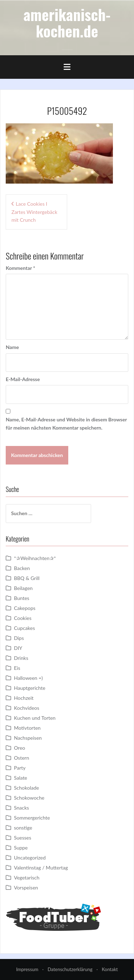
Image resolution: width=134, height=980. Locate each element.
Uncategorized (30, 858)
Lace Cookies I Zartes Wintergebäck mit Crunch (34, 212)
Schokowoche (29, 798)
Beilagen (23, 588)
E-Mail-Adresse (23, 379)
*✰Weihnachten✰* (35, 558)
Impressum (27, 969)
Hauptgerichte (30, 688)
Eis (17, 668)
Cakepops (25, 608)
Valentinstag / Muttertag (41, 868)
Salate (21, 778)
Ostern (21, 758)
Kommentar (20, 268)
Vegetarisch (27, 878)
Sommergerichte (32, 818)
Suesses (23, 838)
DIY (18, 648)
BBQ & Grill (27, 578)
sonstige (23, 828)
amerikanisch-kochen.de (67, 22)
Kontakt (110, 969)
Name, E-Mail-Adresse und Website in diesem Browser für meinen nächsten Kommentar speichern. (66, 423)
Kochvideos (27, 708)
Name (12, 347)
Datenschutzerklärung (70, 969)
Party (20, 768)
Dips (19, 638)
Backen (22, 568)
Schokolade (26, 788)
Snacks (21, 808)
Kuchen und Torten (35, 718)
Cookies (23, 618)
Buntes (22, 598)
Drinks (21, 658)
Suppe (21, 848)
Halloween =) (28, 678)
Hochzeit (24, 698)
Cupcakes (24, 628)
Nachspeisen (28, 738)
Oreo (19, 748)
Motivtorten (27, 728)
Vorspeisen (26, 887)
